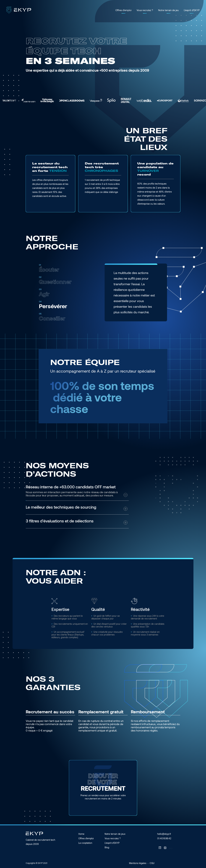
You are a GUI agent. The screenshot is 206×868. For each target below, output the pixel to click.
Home (81, 834)
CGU (152, 863)
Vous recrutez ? (145, 10)
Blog (107, 847)
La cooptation (85, 843)
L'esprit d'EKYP (192, 10)
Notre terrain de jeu (168, 10)
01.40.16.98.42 (164, 838)
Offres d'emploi (123, 10)
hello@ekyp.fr (164, 834)
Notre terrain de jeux (115, 834)
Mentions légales (138, 863)
